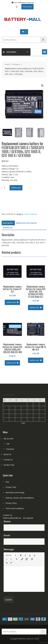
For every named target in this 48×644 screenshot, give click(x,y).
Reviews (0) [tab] (8, 228)
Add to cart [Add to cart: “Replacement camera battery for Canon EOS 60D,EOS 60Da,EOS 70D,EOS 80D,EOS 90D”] (11, 363)
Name (7, 521)
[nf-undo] (7, 563)
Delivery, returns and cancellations (20, 498)
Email (8, 535)
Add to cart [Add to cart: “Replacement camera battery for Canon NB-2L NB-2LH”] (34, 360)
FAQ (7, 482)
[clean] (35, 555)
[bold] (21, 555)
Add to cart (16, 188)
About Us (7, 454)
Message (10, 549)
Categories (10, 52)
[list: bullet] (11, 559)
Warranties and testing (15, 492)
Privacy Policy (11, 503)
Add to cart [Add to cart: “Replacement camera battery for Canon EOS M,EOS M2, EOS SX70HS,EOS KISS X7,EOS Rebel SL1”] (34, 307)
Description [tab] (8, 223)
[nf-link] (22, 559)
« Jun (23, 423)
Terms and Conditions (15, 508)
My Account (27, 7)
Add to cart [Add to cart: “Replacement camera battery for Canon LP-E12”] (11, 302)
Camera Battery (30, 214)
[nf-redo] (11, 563)
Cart (8, 444)
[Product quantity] (5, 188)
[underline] (30, 555)
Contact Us (8, 460)
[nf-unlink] (27, 559)
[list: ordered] (7, 559)
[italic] (25, 555)
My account (8, 439)
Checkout (10, 449)
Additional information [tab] (26, 223)
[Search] (43, 40)
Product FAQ (9, 465)
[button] (45, 52)
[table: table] (32, 559)
